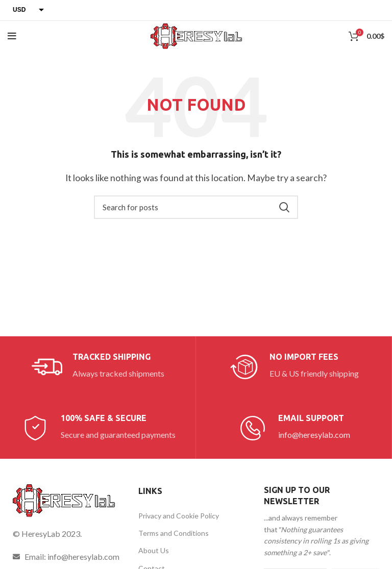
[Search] (196, 207)
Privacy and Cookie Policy (179, 516)
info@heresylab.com (314, 435)
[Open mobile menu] (12, 36)
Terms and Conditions (174, 533)
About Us (154, 550)
